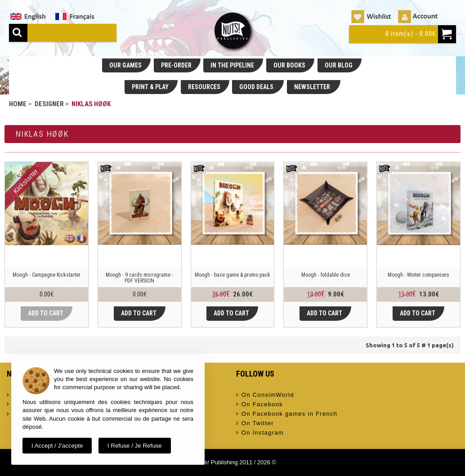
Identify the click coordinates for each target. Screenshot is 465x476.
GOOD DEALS (257, 87)
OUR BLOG (339, 65)
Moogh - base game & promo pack (232, 275)
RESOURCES (204, 87)
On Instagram (260, 433)
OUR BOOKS (289, 65)
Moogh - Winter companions (418, 275)
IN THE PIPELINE (232, 65)
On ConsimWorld (265, 395)
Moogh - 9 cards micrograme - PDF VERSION (139, 278)
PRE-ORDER (176, 65)
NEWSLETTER (313, 87)
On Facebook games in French (287, 414)
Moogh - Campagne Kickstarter (47, 275)
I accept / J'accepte (57, 446)
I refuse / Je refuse (135, 446)
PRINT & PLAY (150, 87)
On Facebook (260, 404)
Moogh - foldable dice (326, 275)
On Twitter (255, 423)
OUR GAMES (125, 65)
